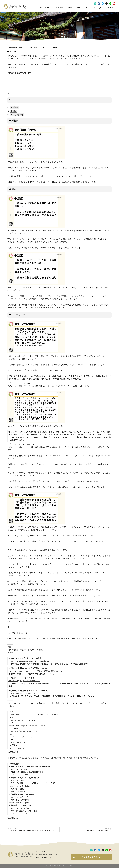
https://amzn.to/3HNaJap (19, 786)
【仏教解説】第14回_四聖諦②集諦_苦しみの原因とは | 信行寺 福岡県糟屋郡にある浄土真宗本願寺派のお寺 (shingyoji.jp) (57, 758)
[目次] (8, 93)
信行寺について (46, 7)
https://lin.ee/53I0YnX (17, 742)
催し (79, 7)
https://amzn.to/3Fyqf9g (19, 808)
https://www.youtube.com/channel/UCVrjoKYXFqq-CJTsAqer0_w (35, 671)
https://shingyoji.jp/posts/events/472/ (24, 681)
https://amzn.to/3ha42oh (19, 769)
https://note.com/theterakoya (21, 737)
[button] (91, 857)
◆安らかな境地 (17, 115)
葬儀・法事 (60, 7)
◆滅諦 (13, 111)
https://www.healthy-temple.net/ (22, 694)
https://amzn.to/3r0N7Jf (19, 792)
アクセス (110, 7)
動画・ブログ (90, 7)
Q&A (101, 7)
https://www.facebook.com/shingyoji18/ (25, 731)
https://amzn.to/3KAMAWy (19, 775)
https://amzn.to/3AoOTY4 (19, 780)
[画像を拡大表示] (36, 128)
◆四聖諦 (14, 107)
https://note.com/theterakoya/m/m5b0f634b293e (29, 661)
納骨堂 (71, 7)
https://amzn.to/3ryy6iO (18, 797)
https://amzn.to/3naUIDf (19, 814)
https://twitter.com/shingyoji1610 (22, 720)
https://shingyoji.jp (16, 748)
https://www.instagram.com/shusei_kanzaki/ (27, 726)
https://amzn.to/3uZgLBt (19, 803)
